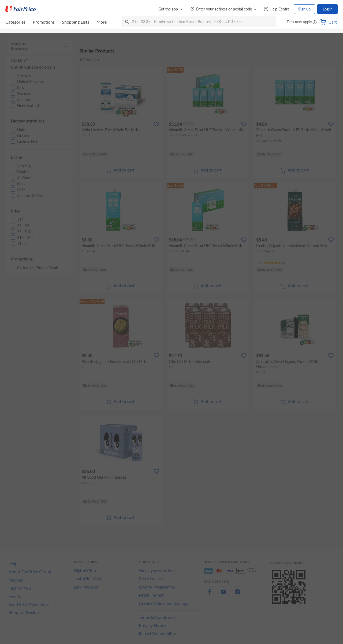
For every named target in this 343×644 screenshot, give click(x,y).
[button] (315, 23)
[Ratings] (271, 263)
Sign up (304, 9)
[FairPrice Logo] (21, 9)
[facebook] (210, 595)
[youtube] (223, 595)
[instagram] (237, 595)
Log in (328, 9)
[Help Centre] (277, 9)
